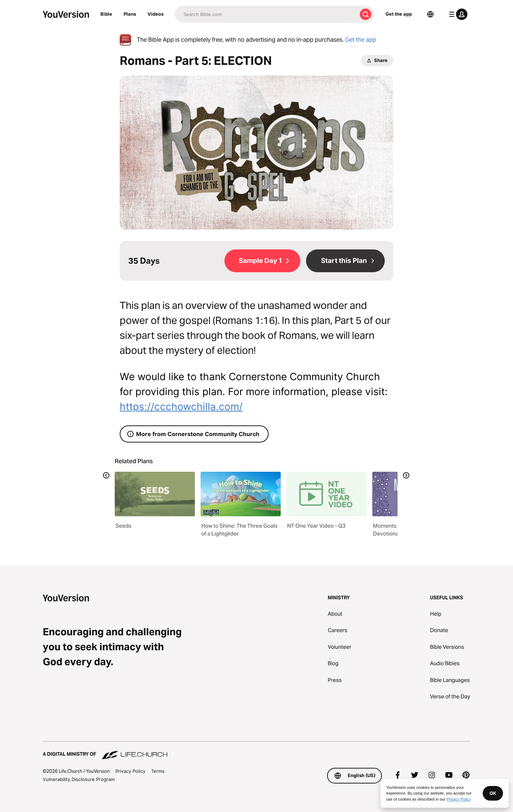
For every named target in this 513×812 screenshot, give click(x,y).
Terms (158, 771)
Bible (106, 14)
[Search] (266, 14)
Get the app (399, 14)
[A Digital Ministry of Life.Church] (256, 751)
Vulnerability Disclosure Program (79, 779)
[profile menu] (457, 14)
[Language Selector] (430, 14)
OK (493, 793)
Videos (156, 14)
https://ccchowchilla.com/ (181, 407)
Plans (130, 14)
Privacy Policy (130, 771)
